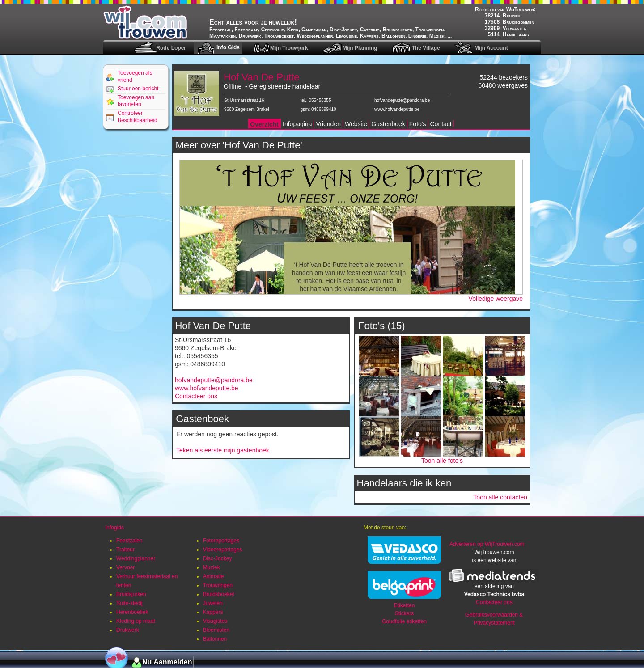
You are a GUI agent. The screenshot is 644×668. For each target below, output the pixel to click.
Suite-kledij (129, 603)
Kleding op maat (136, 621)
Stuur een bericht (138, 89)
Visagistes (215, 621)
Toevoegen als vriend (135, 76)
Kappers (213, 612)
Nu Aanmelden (167, 662)
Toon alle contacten (500, 497)
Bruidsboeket (219, 594)
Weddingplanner (136, 558)
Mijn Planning (360, 48)
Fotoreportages (221, 541)
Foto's (418, 124)
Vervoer (125, 567)
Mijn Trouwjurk (289, 48)
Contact (441, 124)
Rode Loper (171, 48)
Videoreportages (223, 550)
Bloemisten (216, 630)
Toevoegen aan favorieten (136, 101)
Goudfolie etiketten (404, 621)
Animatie (214, 576)
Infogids (114, 528)
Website (356, 124)
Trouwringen (218, 585)
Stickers (405, 613)
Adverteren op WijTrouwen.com (487, 544)
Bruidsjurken (131, 594)
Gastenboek (388, 124)
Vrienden (328, 124)
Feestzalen (129, 541)
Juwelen (213, 603)
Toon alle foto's (442, 461)
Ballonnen (215, 639)
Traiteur (125, 550)
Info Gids (228, 47)
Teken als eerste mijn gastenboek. (224, 450)
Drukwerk (128, 630)
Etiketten (405, 605)
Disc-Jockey (218, 558)
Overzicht (264, 124)
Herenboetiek (132, 612)
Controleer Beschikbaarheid (138, 117)
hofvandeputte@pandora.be (402, 100)
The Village (426, 48)
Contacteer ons (196, 396)
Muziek (212, 567)
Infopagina (297, 124)
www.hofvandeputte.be (397, 109)
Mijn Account (491, 48)
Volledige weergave (496, 299)
